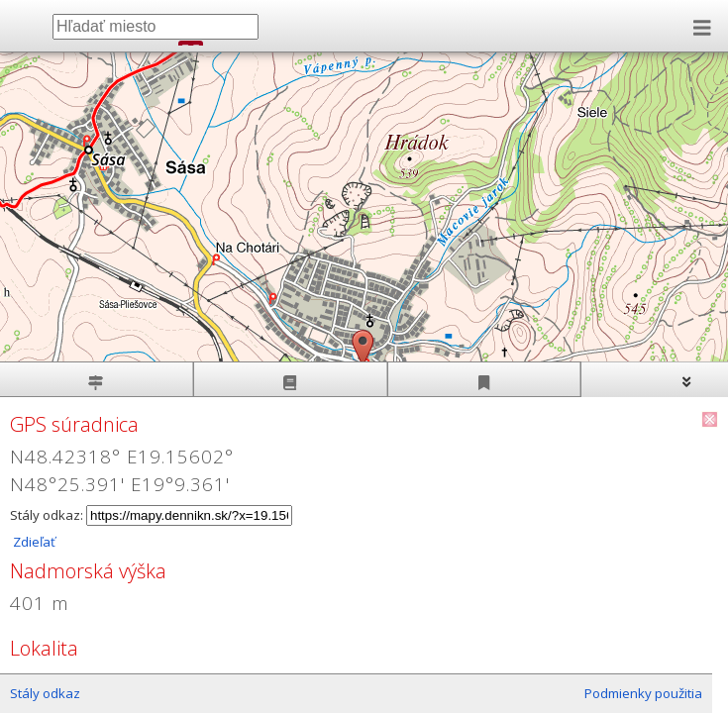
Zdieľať (33, 542)
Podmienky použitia (643, 693)
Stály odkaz (45, 693)
